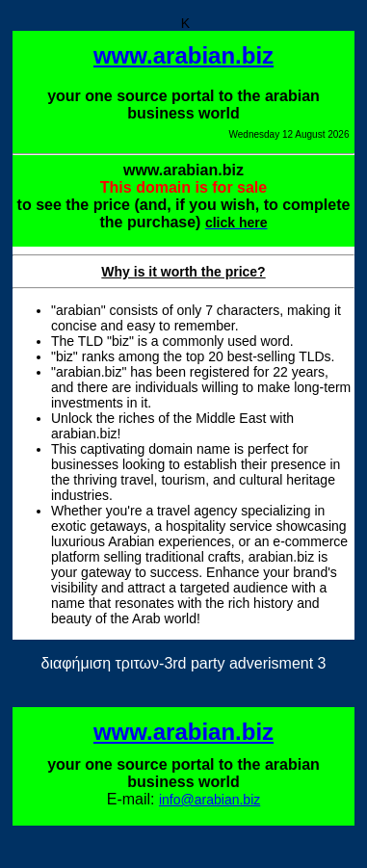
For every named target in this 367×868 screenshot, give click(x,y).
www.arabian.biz (183, 55)
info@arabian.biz (210, 800)
